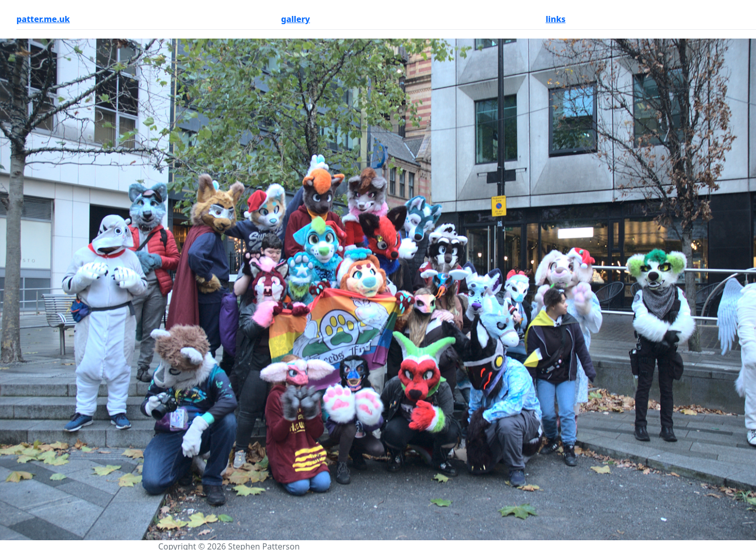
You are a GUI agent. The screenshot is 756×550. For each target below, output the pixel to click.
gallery (295, 19)
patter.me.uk (43, 19)
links (555, 19)
